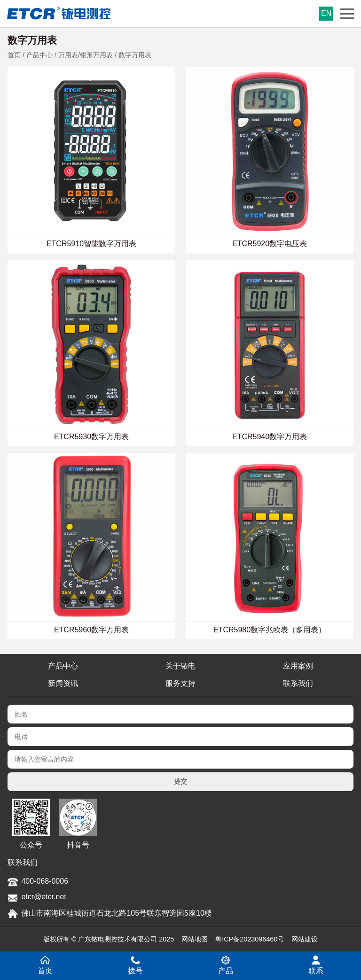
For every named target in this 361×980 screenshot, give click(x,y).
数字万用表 (135, 55)
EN (326, 13)
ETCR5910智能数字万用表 (91, 244)
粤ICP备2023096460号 (250, 939)
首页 (14, 55)
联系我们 (298, 683)
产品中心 (39, 55)
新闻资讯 (63, 683)
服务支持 (180, 683)
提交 (180, 781)
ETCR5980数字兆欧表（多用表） (270, 630)
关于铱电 (180, 666)
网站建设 (305, 939)
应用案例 (298, 666)
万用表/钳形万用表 (86, 55)
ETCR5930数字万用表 (91, 437)
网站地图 (195, 939)
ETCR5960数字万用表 (91, 630)
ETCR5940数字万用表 (270, 437)
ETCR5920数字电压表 (270, 244)
